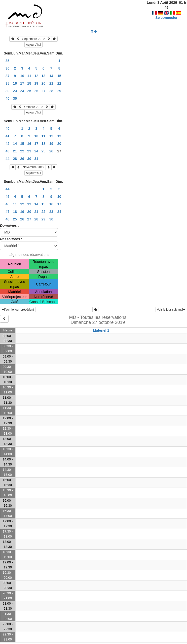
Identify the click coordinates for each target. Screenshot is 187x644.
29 (59, 91)
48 (8, 219)
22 (59, 83)
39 (8, 91)
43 (8, 151)
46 (8, 204)
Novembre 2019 (33, 167)
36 (8, 68)
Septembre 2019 (34, 39)
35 (8, 61)
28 (51, 91)
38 (8, 83)
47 (8, 212)
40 (8, 98)
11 (29, 76)
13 (44, 76)
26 (36, 91)
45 (8, 197)
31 (36, 159)
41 (8, 136)
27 (44, 91)
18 (29, 83)
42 (8, 144)
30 (15, 98)
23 (15, 91)
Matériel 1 (101, 330)
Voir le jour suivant (171, 310)
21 (51, 83)
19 (36, 83)
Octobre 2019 (34, 107)
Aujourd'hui (33, 45)
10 (22, 76)
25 (29, 91)
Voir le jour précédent (18, 310)
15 (59, 76)
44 (8, 159)
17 (22, 83)
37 (8, 76)
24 (22, 91)
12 (36, 76)
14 (51, 76)
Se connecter (166, 13)
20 (44, 83)
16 (15, 83)
